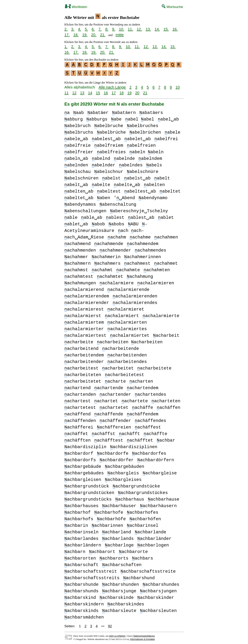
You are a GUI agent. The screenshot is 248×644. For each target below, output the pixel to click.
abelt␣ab (76, 184)
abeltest (109, 190)
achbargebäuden (125, 466)
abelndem (150, 158)
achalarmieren (156, 282)
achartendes (151, 393)
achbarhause (164, 498)
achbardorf (79, 452)
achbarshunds (81, 590)
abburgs (97, 118)
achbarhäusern (158, 505)
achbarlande (151, 531)
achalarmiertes (127, 328)
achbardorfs (80, 459)
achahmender (115, 249)
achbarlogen (153, 544)
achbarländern (83, 544)
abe (116, 118)
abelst (111, 177)
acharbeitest (81, 367)
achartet (106, 400)
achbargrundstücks (88, 498)
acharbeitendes (127, 361)
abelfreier (79, 151)
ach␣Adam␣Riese (84, 236)
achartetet (114, 407)
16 (106, 92)
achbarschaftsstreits (92, 577)
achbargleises (123, 479)
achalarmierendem (87, 295)
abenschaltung (118, 203)
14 (90, 92)
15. (166, 29)
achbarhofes (143, 511)
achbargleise (160, 472)
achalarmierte (161, 315)
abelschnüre (143, 171)
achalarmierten (127, 321)
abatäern (124, 112)
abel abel (140, 118)
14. (157, 29)
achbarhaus (130, 498)
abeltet (170, 190)
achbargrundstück (87, 485)
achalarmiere (117, 282)
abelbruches (143, 125)
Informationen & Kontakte (142, 638)
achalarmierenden (135, 295)
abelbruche (109, 125)
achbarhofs (79, 518)
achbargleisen (83, 479)
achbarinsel (143, 525)
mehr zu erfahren (117, 635)
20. (94, 35)
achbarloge (119, 544)
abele (173, 131)
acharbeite (79, 341)
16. (175, 29)
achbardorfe (113, 452)
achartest (77, 400)
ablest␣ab (141, 217)
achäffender (115, 420)
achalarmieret (126, 308)
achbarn (75, 551)
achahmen (166, 236)
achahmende (109, 243)
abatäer (98, 112)
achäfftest (109, 439)
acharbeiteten (83, 374)
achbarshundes (161, 583)
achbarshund (139, 577)
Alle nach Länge (112, 86)
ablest (115, 217)
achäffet (76, 433)
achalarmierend (84, 289)
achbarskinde (117, 597)
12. (139, 29)
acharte (115, 380)
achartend (77, 387)
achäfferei (79, 426)
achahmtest (79, 275)
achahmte (128, 269)
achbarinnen (107, 525)
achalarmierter (84, 328)
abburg (74, 118)
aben (104, 197)
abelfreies (111, 151)
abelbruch (77, 125)
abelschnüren (81, 177)
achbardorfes (149, 452)
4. (80, 29)
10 (178, 86)
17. (67, 35)
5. (86, 29)
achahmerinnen (143, 256)
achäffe (143, 407)
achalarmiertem (84, 321)
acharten (141, 380)
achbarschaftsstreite (148, 570)
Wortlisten (76, 7)
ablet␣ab (76, 223)
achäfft (129, 433)
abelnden (76, 164)
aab (79, 112)
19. (85, 35)
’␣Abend (124, 197)
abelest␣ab (106, 138)
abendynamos (80, 203)
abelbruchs (79, 131)
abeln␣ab (76, 158)
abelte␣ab (127, 184)
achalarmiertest (85, 334)
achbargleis (123, 472)
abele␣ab (76, 138)
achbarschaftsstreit (91, 570)
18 (122, 92)
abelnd (101, 158)
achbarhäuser (119, 505)
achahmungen (80, 282)
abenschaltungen (85, 210)
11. (130, 29)
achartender (115, 393)
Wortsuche (172, 7)
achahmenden (80, 249)
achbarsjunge (119, 590)
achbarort (102, 551)
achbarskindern (84, 603)
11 (66, 92)
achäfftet (140, 439)
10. (122, 29)
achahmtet (110, 275)
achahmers (107, 262)
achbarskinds (81, 610)
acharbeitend (81, 348)
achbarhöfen (145, 518)
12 (74, 92)
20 (137, 92)
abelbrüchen (145, 131)
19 (129, 92)
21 (145, 92)
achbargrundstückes (143, 492)
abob (98, 223)
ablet (166, 217)
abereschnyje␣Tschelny (139, 210)
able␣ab (92, 217)
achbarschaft (81, 564)
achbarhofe (109, 511)
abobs (116, 223)
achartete (135, 400)
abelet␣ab (138, 138)
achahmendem (143, 243)
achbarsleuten (158, 610)
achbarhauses (81, 505)
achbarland (117, 531)
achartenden (80, 393)
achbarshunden (121, 583)
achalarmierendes (135, 302)
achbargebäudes (84, 472)
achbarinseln (81, 531)
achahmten (157, 269)
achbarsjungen (158, 590)
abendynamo (153, 197)
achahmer (76, 256)
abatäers (151, 112)
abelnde (124, 158)
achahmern (77, 262)
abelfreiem (109, 144)
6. (93, 29)
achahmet (166, 262)
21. (103, 35)
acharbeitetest (125, 374)
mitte (120, 35)
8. (107, 29)
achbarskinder (156, 597)
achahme (140, 236)
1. (66, 47)
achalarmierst (83, 315)
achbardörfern (156, 459)
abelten (154, 184)
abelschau (77, 171)
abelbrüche (111, 131)
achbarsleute (119, 610)
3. (73, 29)
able (71, 217)
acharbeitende (121, 348)
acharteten (166, 400)
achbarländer (154, 538)
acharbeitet (118, 367)
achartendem (143, 387)
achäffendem (143, 413)
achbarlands (118, 538)
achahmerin (106, 256)
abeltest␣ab (140, 190)
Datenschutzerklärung (144, 635)
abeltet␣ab (79, 197)
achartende (109, 387)
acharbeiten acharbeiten (130, 341)
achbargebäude (83, 466)
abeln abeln (147, 151)
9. (114, 29)
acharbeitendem (84, 354)
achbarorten (80, 557)
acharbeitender (84, 361)
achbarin (76, 525)
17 (114, 92)
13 (82, 92)
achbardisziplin (85, 446)
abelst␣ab (137, 177)
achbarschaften (122, 564)
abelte (101, 184)
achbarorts (114, 557)
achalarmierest (84, 308)
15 (98, 92)
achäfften (77, 439)
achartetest (80, 407)
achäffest (148, 426)
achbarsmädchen (84, 616)
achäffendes (151, 420)
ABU (133, 223)
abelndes (131, 164)
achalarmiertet (130, 334)
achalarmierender (87, 302)
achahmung (140, 275)
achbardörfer (117, 459)
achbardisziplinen (134, 446)
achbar (166, 439)
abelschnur (109, 171)
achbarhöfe (111, 518)
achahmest (137, 262)
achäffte (155, 433)
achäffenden (80, 420)
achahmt (102, 269)
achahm (117, 236)
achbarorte (133, 551)
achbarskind (80, 597)
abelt (162, 177)
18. (76, 35)
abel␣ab (168, 118)
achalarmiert (122, 315)
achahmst (76, 269)
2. (66, 29)
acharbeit (166, 334)
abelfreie (77, 144)
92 (110, 625)
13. (148, 29)
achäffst (104, 433)
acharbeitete (154, 367)
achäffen (168, 407)
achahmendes (151, 249)
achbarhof (77, 511)
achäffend (77, 413)
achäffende (109, 413)
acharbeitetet (83, 380)
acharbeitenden (127, 354)
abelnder (104, 164)
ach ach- (131, 230)
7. (100, 29)
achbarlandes (81, 538)
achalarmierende (128, 289)
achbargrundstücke (136, 485)
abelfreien (141, 144)
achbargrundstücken (89, 492)
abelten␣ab (79, 190)
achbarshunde (81, 583)
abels (154, 164)
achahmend (77, 243)
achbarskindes (126, 603)
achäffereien (114, 426)
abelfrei (166, 138)
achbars (143, 557)
